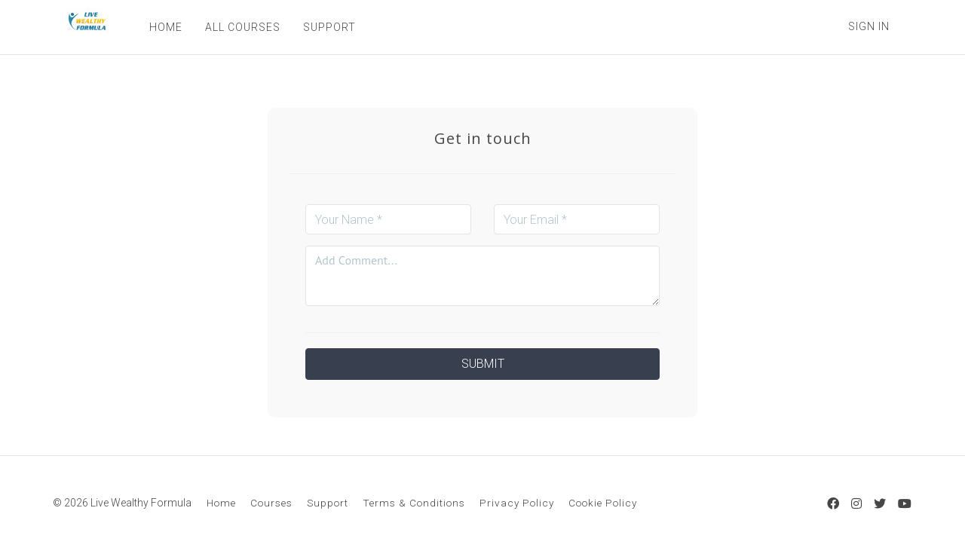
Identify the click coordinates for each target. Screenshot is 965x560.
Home (221, 503)
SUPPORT (327, 27)
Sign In (869, 26)
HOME (164, 27)
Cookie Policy (603, 503)
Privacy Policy (517, 503)
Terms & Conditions (414, 503)
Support (328, 503)
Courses (271, 503)
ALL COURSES (240, 27)
